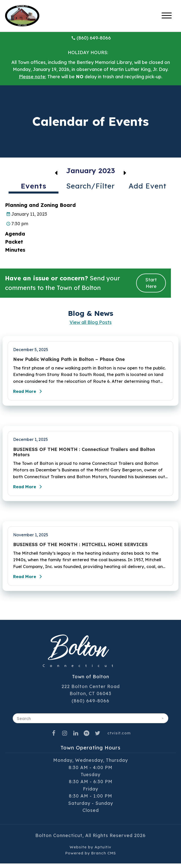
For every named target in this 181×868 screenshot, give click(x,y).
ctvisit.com (119, 738)
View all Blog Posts (91, 322)
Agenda (16, 234)
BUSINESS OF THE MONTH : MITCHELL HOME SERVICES (80, 548)
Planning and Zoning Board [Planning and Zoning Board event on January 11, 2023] (40, 205)
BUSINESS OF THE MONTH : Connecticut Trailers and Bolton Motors (84, 454)
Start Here (151, 283)
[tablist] (91, 188)
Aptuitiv (103, 852)
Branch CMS (104, 858)
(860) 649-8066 (91, 38)
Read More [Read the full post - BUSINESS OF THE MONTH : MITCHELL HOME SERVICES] (30, 581)
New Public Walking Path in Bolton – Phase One (69, 359)
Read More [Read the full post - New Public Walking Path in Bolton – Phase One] (30, 393)
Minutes (15, 250)
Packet (14, 242)
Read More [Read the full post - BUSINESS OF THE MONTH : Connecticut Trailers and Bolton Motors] (30, 490)
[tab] (34, 187)
